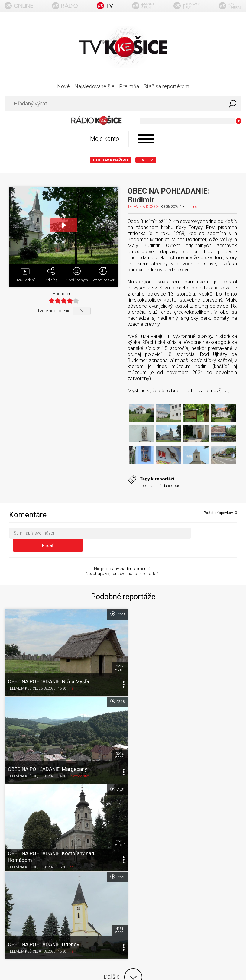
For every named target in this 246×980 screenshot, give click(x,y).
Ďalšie (123, 784)
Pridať (216, 534)
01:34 (112, 687)
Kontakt (123, 880)
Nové (63, 86)
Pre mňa (129, 86)
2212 (115, 653)
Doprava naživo (111, 160)
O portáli (123, 833)
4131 (233, 737)
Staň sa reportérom (166, 86)
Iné (195, 207)
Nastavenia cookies (123, 869)
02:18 (231, 603)
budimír (180, 485)
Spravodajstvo (197, 674)
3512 (233, 653)
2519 (115, 737)
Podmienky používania (123, 845)
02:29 (112, 603)
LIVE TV (146, 160)
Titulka (123, 822)
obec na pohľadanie (156, 485)
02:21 (231, 687)
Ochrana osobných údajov (123, 857)
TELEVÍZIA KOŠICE (143, 207)
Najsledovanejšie (94, 86)
